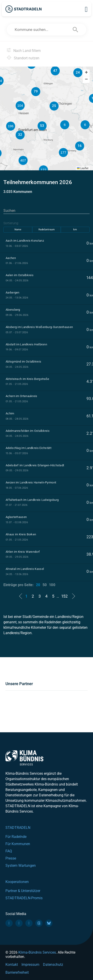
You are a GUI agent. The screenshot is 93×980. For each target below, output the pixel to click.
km (75, 230)
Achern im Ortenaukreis (21, 396)
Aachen (11, 258)
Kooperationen (17, 882)
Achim (10, 413)
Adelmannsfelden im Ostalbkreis (28, 431)
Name (18, 230)
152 (64, 596)
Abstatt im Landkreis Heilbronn (26, 344)
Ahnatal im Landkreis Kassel (25, 569)
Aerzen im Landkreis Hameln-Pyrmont (31, 482)
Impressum (30, 965)
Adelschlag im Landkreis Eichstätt (29, 448)
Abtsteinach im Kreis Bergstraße (27, 379)
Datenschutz (53, 965)
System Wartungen (21, 866)
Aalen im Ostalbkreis (20, 275)
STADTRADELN (18, 828)
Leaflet (83, 168)
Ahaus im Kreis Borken (21, 534)
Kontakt (12, 965)
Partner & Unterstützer (23, 891)
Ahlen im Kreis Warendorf (23, 552)
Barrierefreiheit (17, 972)
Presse (11, 858)
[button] (85, 125)
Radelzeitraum (47, 230)
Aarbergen (13, 292)
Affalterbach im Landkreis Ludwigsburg (32, 500)
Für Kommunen (18, 844)
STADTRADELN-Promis (24, 898)
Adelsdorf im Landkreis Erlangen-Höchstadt (35, 465)
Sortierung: (11, 223)
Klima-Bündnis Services (37, 952)
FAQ (9, 851)
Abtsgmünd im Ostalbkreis (23, 362)
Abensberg (13, 310)
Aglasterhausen (16, 517)
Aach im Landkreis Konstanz (25, 241)
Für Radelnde (16, 837)
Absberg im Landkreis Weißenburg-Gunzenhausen (39, 327)
